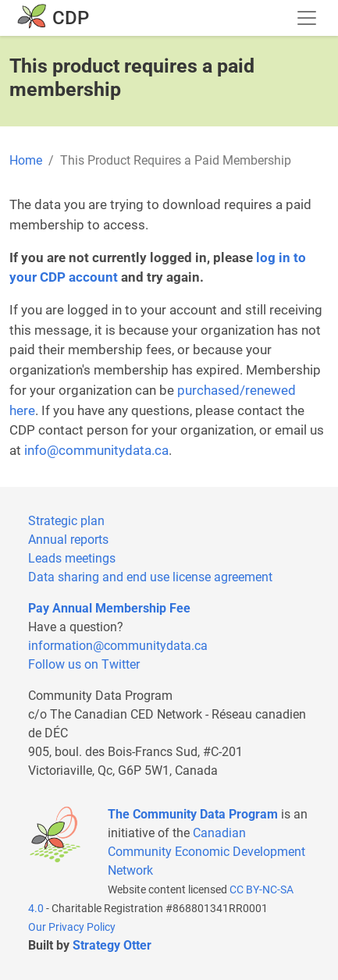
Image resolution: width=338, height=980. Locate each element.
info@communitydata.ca (96, 450)
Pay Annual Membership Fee (109, 608)
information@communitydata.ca (118, 646)
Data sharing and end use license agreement (150, 577)
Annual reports (68, 540)
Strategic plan (66, 521)
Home (26, 160)
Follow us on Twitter (84, 664)
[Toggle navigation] (307, 18)
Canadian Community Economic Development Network (206, 852)
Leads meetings (72, 558)
